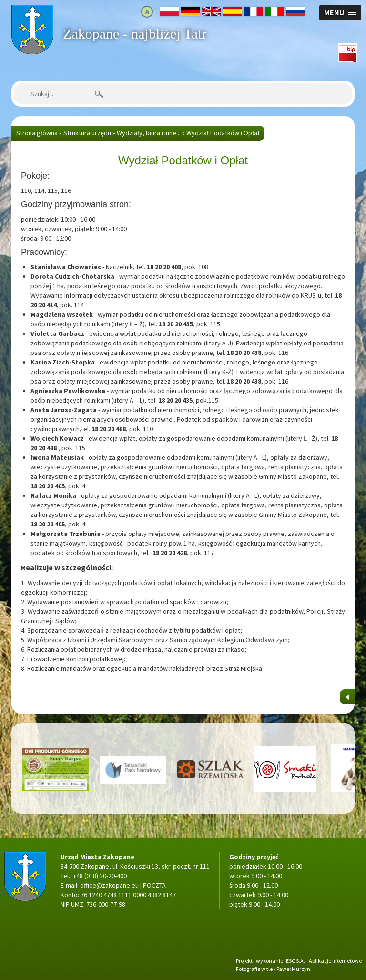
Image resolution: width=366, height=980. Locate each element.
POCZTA (154, 885)
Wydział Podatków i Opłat (223, 133)
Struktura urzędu (87, 133)
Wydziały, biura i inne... (149, 133)
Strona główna (32, 10)
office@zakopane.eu (109, 885)
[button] (340, 13)
